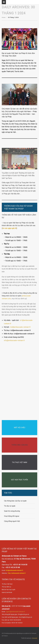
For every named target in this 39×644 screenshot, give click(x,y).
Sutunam (35, 638)
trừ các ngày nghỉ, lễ (9, 228)
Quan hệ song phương (12, 511)
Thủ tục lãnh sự (6, 587)
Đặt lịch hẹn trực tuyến (9, 590)
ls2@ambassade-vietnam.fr (20, 327)
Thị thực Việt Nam (7, 584)
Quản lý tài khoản (7, 592)
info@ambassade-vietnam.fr (14, 341)
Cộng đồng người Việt (12, 521)
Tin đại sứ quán (10, 506)
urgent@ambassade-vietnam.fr (15, 612)
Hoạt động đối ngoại (12, 516)
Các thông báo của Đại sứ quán (15, 501)
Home (4, 17)
